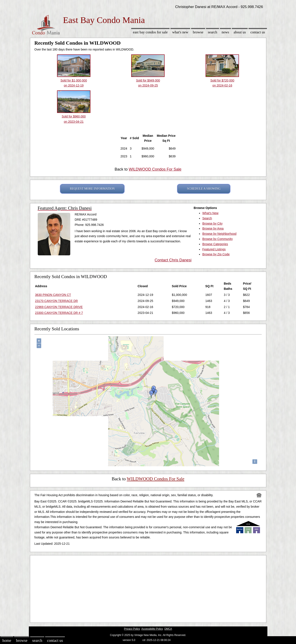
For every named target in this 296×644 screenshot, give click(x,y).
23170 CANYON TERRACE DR (56, 301)
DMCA (168, 629)
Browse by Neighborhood (219, 234)
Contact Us (258, 32)
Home (7, 641)
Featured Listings (214, 249)
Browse (198, 32)
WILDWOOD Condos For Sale (155, 169)
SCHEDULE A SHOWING (204, 189)
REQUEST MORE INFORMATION (92, 189)
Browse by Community (218, 239)
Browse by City (212, 223)
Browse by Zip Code (216, 254)
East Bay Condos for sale (150, 32)
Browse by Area (213, 228)
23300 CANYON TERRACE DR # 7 (59, 313)
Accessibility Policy (152, 629)
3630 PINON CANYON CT (53, 295)
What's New (180, 32)
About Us (240, 32)
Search (212, 32)
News (225, 32)
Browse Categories (215, 244)
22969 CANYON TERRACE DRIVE (59, 307)
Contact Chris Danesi (173, 260)
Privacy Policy (132, 629)
